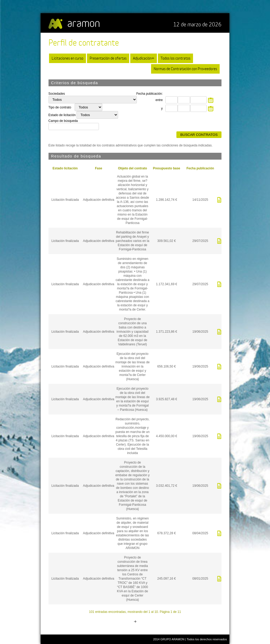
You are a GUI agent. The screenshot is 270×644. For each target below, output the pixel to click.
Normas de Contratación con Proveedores (185, 69)
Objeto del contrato (132, 168)
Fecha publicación (200, 168)
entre (159, 100)
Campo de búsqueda (63, 121)
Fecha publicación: (150, 94)
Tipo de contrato (60, 107)
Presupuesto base (167, 168)
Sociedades (57, 94)
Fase (98, 168)
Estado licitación (65, 168)
